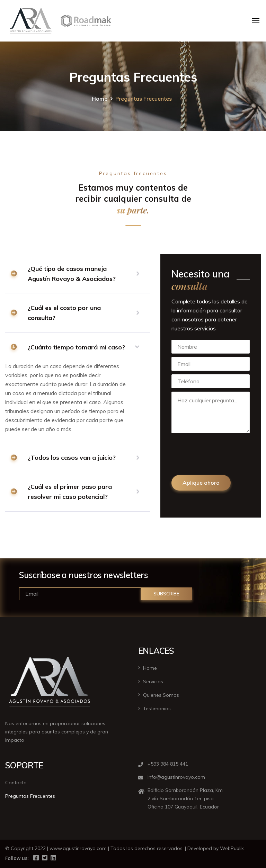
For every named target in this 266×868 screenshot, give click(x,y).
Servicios (153, 682)
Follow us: (17, 858)
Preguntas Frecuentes (30, 796)
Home (100, 99)
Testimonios (157, 709)
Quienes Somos (161, 695)
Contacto (16, 783)
